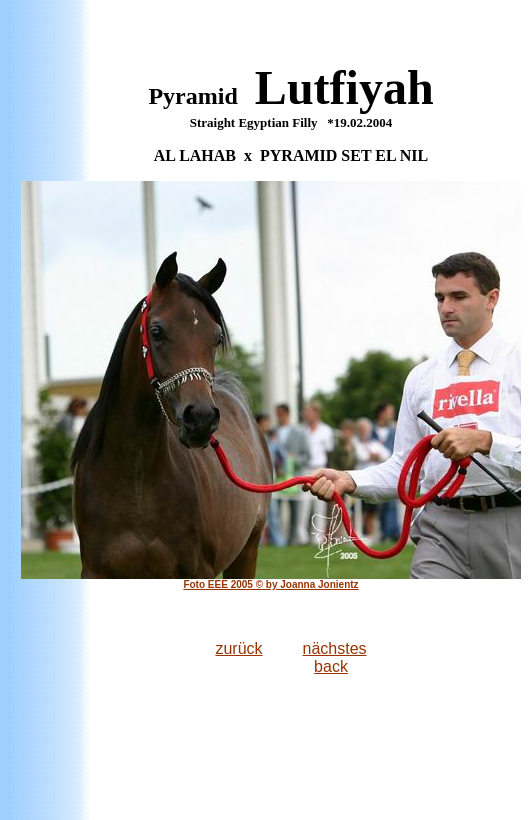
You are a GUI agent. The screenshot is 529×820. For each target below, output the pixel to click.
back (331, 666)
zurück (238, 648)
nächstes (335, 648)
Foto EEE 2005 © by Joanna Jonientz (270, 584)
